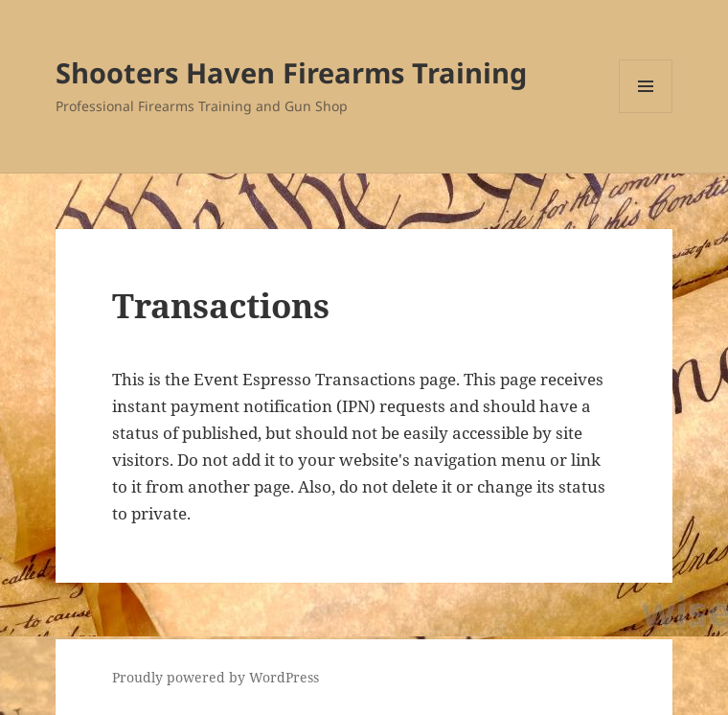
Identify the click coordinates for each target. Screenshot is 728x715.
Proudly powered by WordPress (216, 677)
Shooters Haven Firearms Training (291, 72)
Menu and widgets (646, 113)
